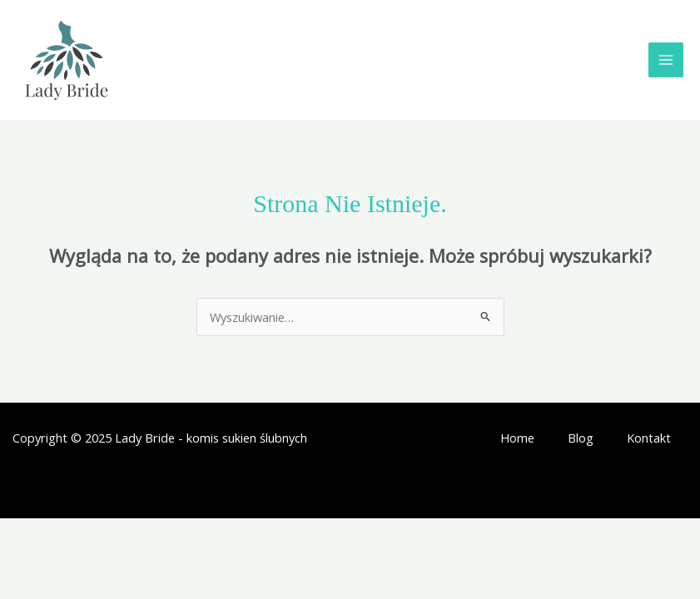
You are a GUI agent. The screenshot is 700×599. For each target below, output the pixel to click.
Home (517, 438)
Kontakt (649, 438)
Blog (581, 438)
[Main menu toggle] (666, 60)
